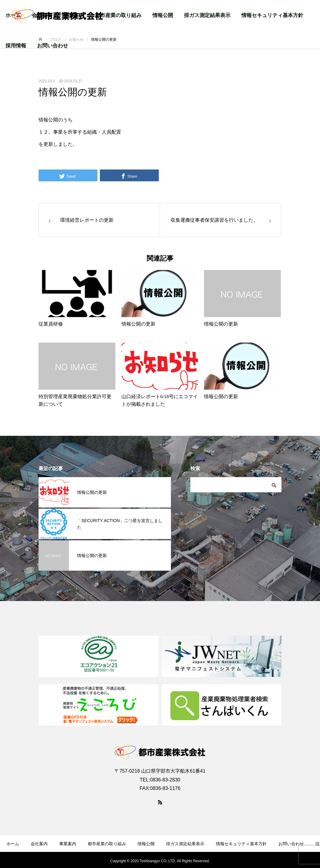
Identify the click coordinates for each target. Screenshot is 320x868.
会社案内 (39, 844)
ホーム (13, 844)
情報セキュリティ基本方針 (272, 15)
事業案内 (68, 844)
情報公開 (163, 15)
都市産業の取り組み (118, 15)
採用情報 (16, 46)
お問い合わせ (53, 46)
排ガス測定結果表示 (207, 15)
